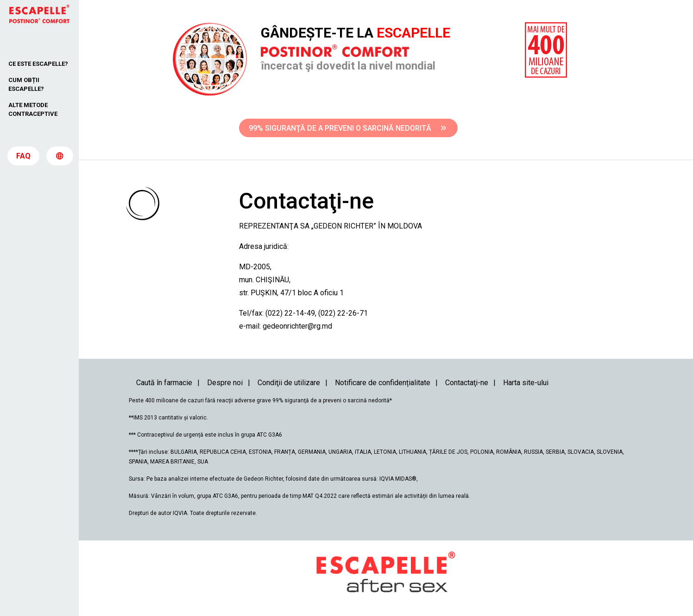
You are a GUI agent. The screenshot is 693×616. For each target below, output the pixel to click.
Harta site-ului (526, 383)
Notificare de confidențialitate (383, 383)
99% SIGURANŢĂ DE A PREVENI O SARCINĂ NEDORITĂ (347, 128)
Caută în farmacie (164, 383)
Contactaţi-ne (467, 383)
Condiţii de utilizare (289, 383)
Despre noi (225, 383)
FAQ (23, 158)
